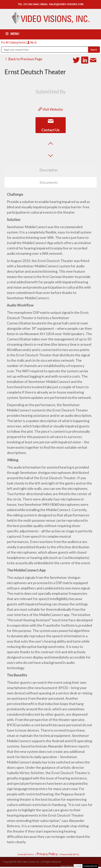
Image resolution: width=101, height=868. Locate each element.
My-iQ (32, 43)
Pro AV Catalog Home (14, 43)
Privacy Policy (47, 854)
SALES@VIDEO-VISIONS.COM (66, 4)
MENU (15, 34)
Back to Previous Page (23, 59)
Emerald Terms (26, 854)
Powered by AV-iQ (70, 854)
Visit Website (51, 109)
